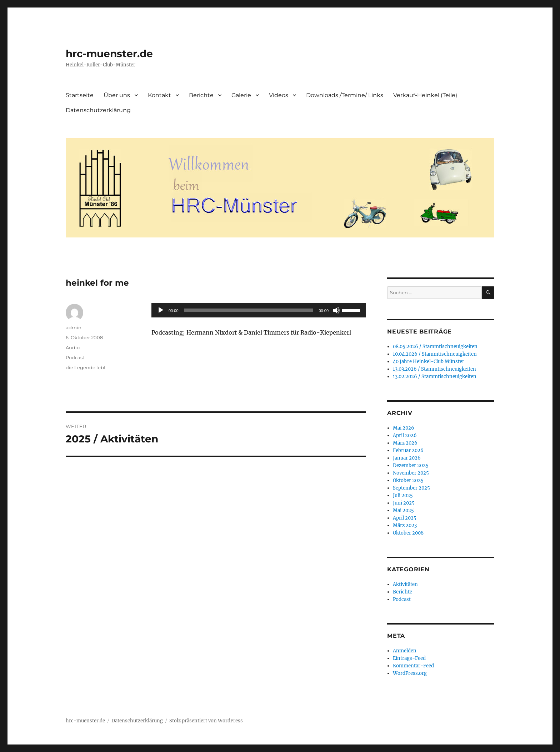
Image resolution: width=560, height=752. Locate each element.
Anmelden (405, 651)
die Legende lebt (86, 367)
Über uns (117, 95)
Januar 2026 (407, 458)
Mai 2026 (404, 428)
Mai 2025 (403, 510)
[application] (259, 310)
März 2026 (405, 443)
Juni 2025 (404, 503)
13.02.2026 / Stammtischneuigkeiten (435, 377)
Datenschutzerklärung (98, 110)
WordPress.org (410, 673)
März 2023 (405, 525)
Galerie (241, 95)
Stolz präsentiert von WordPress (206, 721)
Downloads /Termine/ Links (345, 95)
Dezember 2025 (411, 465)
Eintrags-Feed (409, 658)
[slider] (249, 310)
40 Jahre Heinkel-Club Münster (429, 362)
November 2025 (411, 473)
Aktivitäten (405, 584)
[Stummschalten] (336, 310)
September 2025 (411, 488)
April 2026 (405, 435)
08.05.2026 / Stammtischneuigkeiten (435, 347)
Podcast (75, 357)
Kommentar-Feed (413, 666)
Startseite (80, 95)
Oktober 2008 (408, 533)
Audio (73, 347)
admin (74, 327)
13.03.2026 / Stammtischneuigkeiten (434, 369)
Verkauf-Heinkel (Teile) (425, 95)
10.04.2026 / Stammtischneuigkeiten (435, 354)
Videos (279, 95)
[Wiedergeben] (161, 310)
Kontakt (159, 95)
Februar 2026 (408, 450)
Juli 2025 (403, 495)
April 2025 (405, 518)
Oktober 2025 (408, 480)
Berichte (201, 95)
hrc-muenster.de (109, 54)
